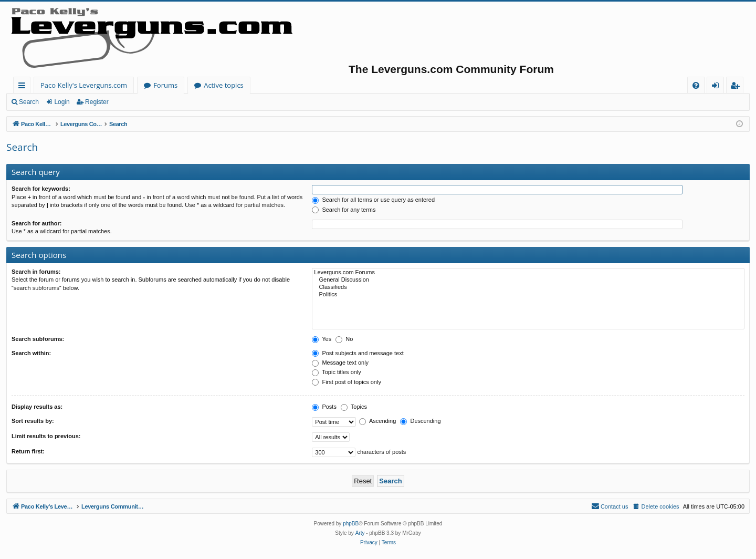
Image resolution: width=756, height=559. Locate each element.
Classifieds (528, 287)
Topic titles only (336, 372)
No (344, 339)
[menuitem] (696, 85)
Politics (528, 295)
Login (62, 102)
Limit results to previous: (46, 436)
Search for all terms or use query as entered (373, 200)
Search (29, 102)
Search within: (31, 353)
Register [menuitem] (737, 87)
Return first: (28, 451)
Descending (420, 421)
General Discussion (528, 280)
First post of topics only (346, 382)
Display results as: (37, 407)
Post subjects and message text (358, 353)
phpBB (351, 524)
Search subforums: (38, 339)
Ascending (377, 421)
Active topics (224, 85)
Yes (322, 339)
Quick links (24, 87)
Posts (324, 407)
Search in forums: (36, 272)
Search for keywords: (41, 189)
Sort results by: (33, 421)
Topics (354, 407)
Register (97, 102)
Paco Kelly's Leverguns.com (84, 85)
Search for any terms (344, 210)
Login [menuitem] (717, 87)
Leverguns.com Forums (528, 273)
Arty (360, 533)
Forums (165, 85)
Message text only (340, 363)
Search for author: (36, 223)
